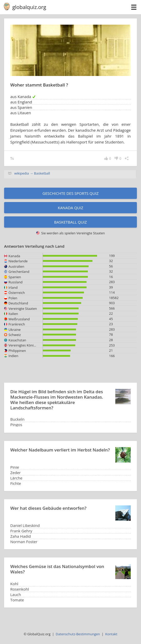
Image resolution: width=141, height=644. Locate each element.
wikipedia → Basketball (32, 173)
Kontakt (111, 634)
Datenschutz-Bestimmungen (78, 634)
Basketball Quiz (70, 222)
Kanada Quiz (70, 208)
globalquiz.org (29, 7)
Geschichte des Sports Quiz (70, 193)
